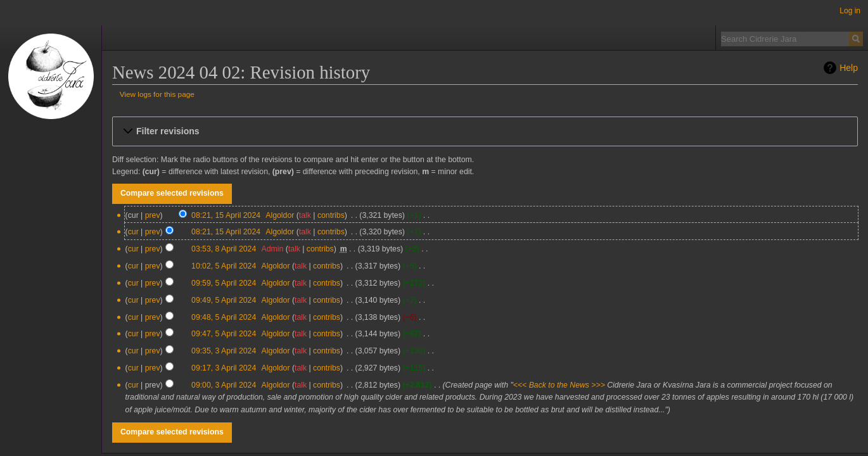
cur (133, 232)
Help (849, 68)
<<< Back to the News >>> (559, 385)
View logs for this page (157, 94)
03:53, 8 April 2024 (224, 249)
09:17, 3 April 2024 (224, 368)
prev (153, 215)
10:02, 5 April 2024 (224, 266)
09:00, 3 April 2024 (224, 385)
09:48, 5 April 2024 (224, 317)
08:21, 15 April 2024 (226, 215)
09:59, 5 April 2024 (224, 283)
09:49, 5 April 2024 (224, 300)
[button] (485, 131)
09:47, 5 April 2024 (224, 334)
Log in (850, 11)
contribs (331, 215)
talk (305, 215)
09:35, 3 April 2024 (224, 351)
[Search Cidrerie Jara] (785, 39)
